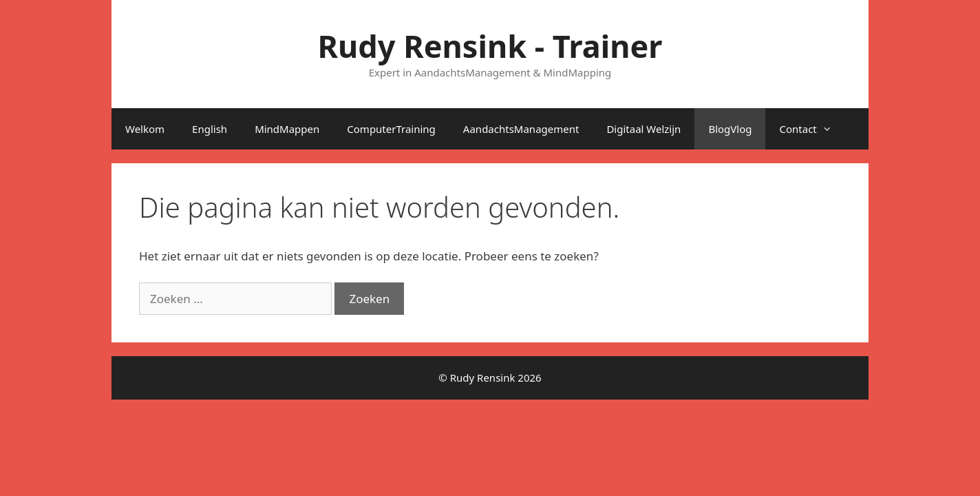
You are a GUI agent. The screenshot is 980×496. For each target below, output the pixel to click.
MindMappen (287, 129)
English (210, 129)
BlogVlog (730, 129)
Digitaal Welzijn (643, 129)
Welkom (145, 129)
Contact (812, 129)
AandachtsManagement (521, 129)
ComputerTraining (391, 129)
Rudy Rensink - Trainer (490, 46)
